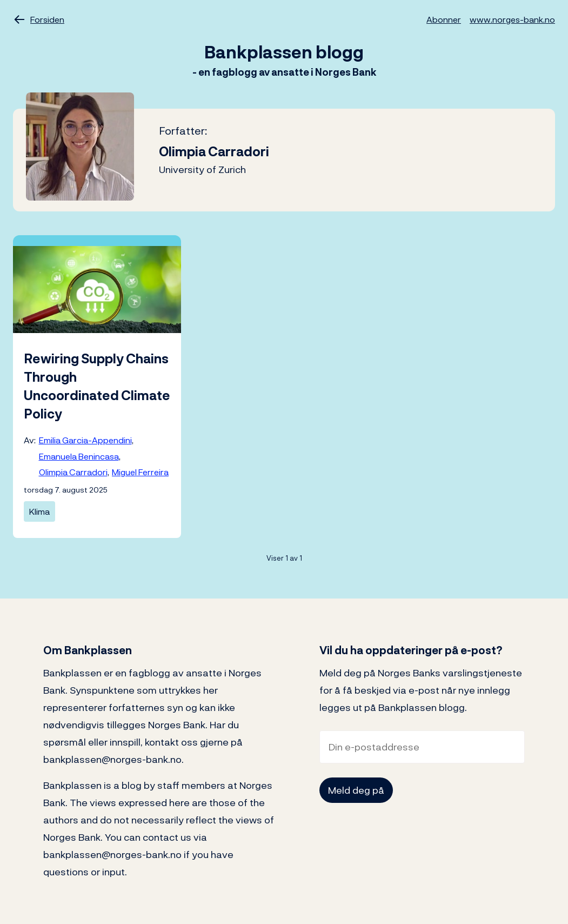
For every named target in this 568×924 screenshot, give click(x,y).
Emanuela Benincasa (79, 456)
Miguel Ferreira (140, 472)
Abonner (444, 19)
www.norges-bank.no (512, 19)
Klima (39, 511)
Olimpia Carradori (73, 472)
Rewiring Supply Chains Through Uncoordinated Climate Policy (97, 386)
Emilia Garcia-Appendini (85, 440)
